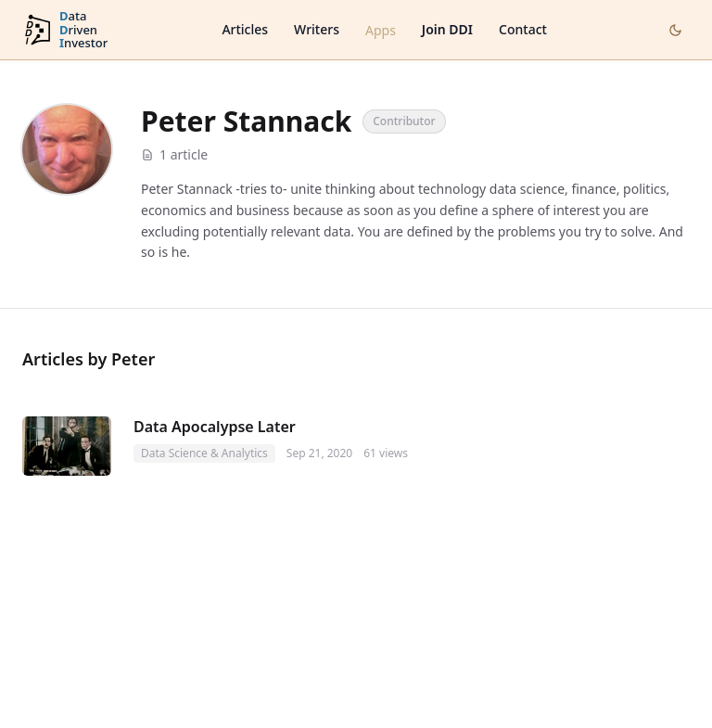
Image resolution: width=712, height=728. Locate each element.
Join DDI (447, 29)
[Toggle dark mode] (675, 30)
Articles (245, 29)
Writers (317, 29)
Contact (523, 29)
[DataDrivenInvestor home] (65, 30)
